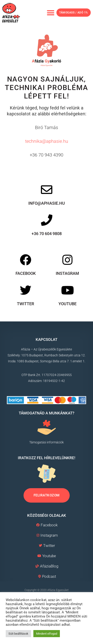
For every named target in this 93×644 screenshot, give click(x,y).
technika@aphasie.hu (47, 141)
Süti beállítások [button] (18, 634)
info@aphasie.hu (47, 203)
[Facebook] (26, 260)
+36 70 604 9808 (47, 234)
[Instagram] (67, 260)
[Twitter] (26, 290)
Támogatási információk (46, 442)
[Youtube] (67, 290)
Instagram (67, 273)
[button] (51, 13)
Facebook (26, 273)
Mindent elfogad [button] (47, 634)
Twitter (25, 303)
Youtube (68, 303)
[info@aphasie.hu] (47, 190)
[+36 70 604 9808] (47, 220)
